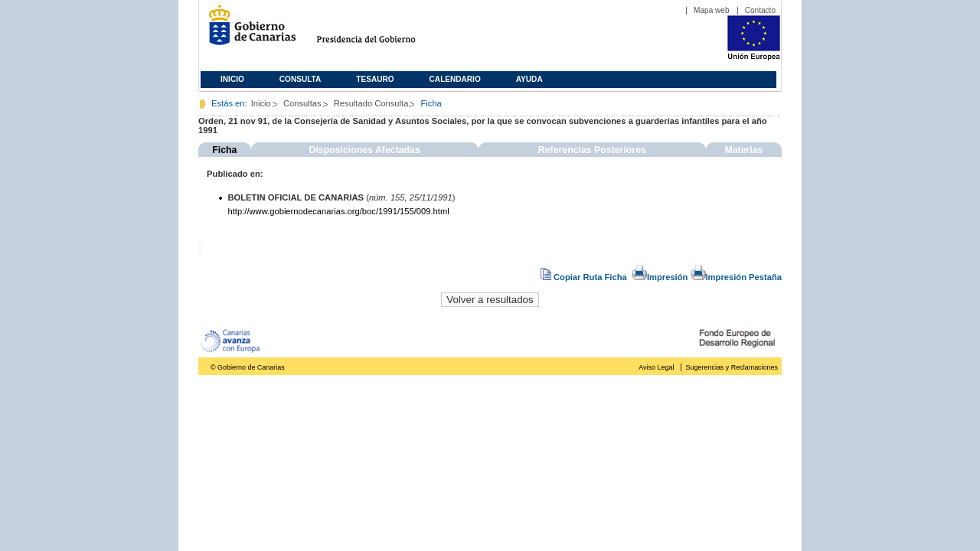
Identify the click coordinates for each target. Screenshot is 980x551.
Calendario (455, 79)
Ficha (224, 150)
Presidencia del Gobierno (380, 31)
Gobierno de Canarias (248, 31)
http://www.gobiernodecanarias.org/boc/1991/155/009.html (339, 211)
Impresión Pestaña (736, 277)
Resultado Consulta (371, 103)
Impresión (660, 277)
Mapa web (712, 10)
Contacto (760, 10)
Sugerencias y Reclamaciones (732, 367)
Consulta (301, 79)
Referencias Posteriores (592, 150)
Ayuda (529, 79)
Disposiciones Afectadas (365, 150)
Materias (743, 150)
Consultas (302, 103)
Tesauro (375, 79)
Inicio (232, 79)
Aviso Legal (656, 367)
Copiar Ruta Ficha (585, 277)
